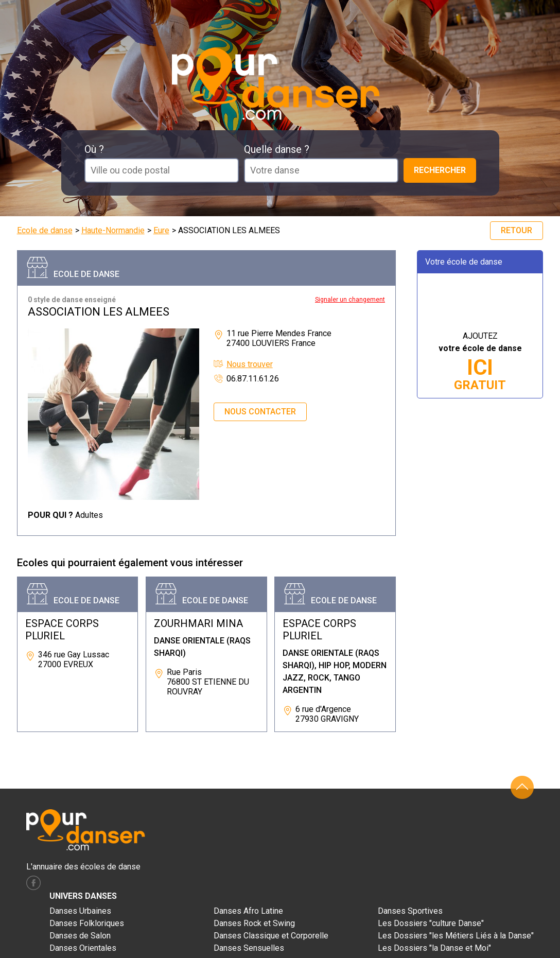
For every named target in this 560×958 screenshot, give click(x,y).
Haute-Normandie (113, 230)
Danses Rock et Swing (254, 923)
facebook (33, 883)
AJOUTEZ (480, 362)
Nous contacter (260, 412)
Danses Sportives (410, 911)
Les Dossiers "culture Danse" (431, 923)
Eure (161, 230)
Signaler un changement (350, 300)
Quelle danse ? (277, 149)
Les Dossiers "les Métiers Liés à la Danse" (456, 936)
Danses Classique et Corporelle (271, 936)
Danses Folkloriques (87, 923)
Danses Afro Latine (248, 911)
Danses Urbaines (80, 911)
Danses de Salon (80, 936)
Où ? (94, 149)
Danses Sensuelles (249, 948)
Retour (517, 230)
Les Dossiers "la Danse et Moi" (434, 948)
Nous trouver (250, 364)
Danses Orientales (83, 948)
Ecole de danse (45, 230)
